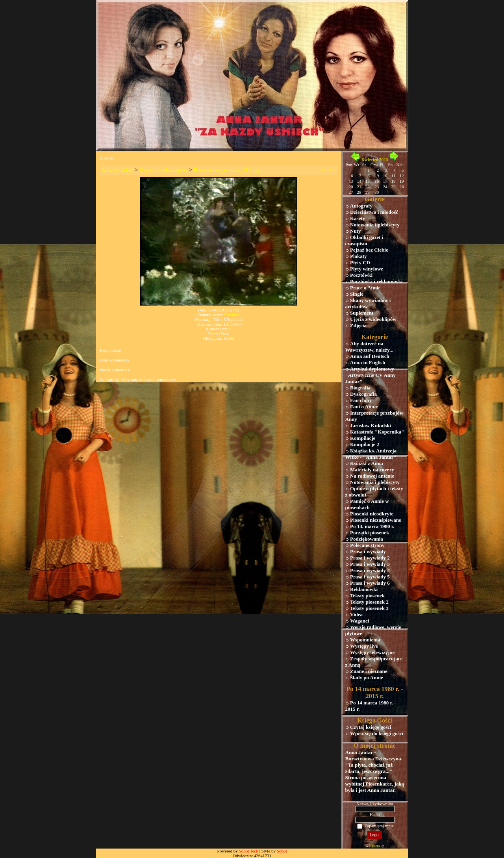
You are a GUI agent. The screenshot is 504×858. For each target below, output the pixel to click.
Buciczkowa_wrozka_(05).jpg (227, 170)
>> (333, 170)
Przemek (232, 315)
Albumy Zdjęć (118, 170)
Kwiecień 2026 (375, 159)
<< (323, 170)
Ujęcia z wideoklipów (164, 170)
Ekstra (374, 846)
